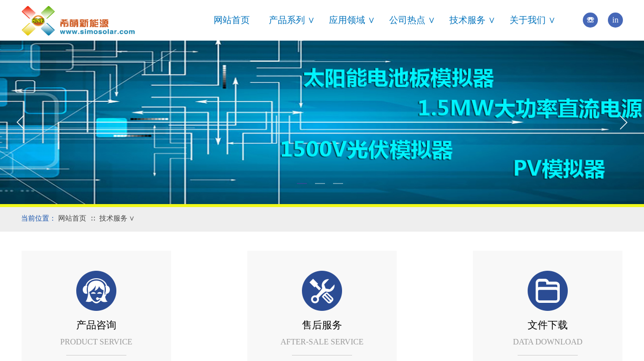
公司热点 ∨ (412, 20)
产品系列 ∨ (292, 20)
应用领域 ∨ (352, 20)
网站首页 (232, 20)
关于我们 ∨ (533, 20)
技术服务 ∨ (472, 20)
